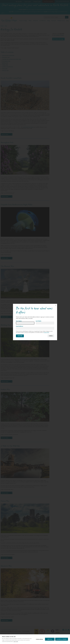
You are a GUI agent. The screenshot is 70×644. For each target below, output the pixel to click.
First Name (19, 321)
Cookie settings (39, 639)
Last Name (38, 321)
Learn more (16, 642)
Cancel (51, 336)
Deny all (50, 639)
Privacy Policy (46, 332)
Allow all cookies (62, 639)
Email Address (20, 326)
